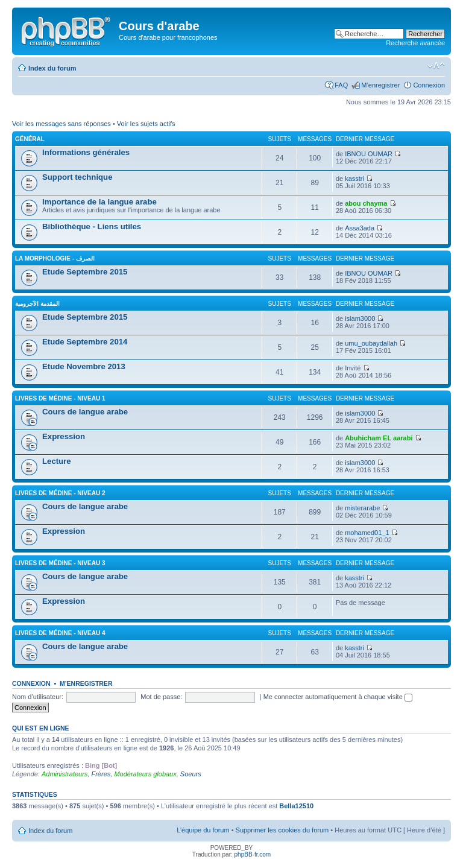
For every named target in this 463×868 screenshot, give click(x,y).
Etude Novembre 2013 (84, 366)
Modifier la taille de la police (436, 66)
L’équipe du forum (203, 830)
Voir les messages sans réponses (61, 124)
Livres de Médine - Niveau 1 (60, 398)
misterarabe (362, 508)
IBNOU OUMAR (369, 154)
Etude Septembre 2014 (85, 342)
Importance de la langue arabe (99, 202)
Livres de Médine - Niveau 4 (60, 633)
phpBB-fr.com (253, 854)
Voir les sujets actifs (146, 124)
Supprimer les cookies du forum (282, 830)
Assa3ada (360, 228)
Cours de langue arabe (85, 412)
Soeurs (191, 774)
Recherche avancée (415, 43)
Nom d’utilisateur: (38, 697)
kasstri (354, 179)
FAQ (341, 85)
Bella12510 (296, 806)
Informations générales (86, 152)
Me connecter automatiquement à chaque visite (338, 697)
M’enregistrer (380, 85)
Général (30, 139)
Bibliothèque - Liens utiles (92, 227)
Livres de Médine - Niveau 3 (60, 563)
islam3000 (360, 318)
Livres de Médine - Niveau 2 (60, 493)
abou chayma (366, 203)
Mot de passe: (161, 697)
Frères (101, 774)
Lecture (57, 461)
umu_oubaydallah (371, 343)
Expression (64, 436)
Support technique (77, 177)
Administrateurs (65, 774)
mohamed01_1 (367, 533)
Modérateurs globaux (145, 774)
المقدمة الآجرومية (37, 304)
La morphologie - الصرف (55, 258)
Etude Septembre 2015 (85, 272)
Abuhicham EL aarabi (379, 438)
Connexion (429, 85)
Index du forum (52, 68)
